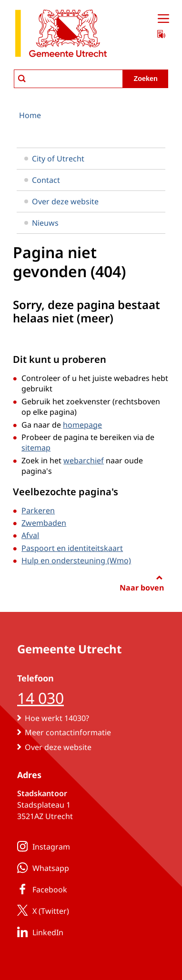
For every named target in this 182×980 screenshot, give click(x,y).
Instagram (42, 846)
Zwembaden (44, 523)
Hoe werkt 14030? (57, 718)
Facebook (40, 889)
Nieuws (41, 223)
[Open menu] (163, 19)
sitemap (36, 448)
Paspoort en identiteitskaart (72, 548)
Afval (30, 535)
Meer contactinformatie (68, 732)
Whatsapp (41, 868)
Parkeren (38, 510)
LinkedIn (38, 932)
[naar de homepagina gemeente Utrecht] (61, 35)
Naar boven (142, 588)
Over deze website (61, 201)
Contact (42, 180)
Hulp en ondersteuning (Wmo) (76, 560)
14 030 (40, 698)
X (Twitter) (41, 910)
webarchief (84, 460)
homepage (82, 425)
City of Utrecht (54, 159)
